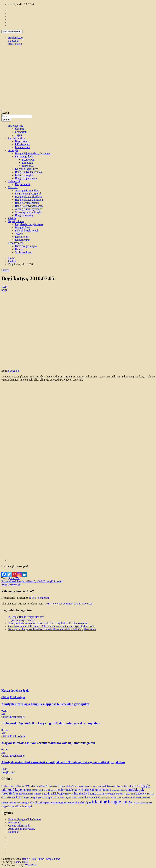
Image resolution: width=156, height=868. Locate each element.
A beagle (13, 150)
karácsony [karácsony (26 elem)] (141, 794)
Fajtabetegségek (24, 157)
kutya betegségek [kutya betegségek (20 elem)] (33, 797)
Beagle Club (8, 772)
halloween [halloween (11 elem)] (69, 794)
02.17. (5, 711)
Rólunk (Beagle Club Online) (24, 819)
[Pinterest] (14, 572)
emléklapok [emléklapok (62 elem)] (136, 790)
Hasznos (13, 187)
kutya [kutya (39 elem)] (20, 797)
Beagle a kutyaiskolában (28, 197)
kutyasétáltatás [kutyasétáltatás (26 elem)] (93, 797)
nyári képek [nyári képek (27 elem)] (85, 803)
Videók (19, 234)
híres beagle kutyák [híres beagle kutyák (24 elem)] (113, 794)
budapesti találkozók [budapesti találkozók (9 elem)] (119, 790)
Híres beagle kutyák (26, 246)
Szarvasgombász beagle (28, 212)
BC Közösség (16, 126)
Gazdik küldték (17, 138)
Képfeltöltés (22, 141)
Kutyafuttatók (23, 184)
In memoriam (23, 147)
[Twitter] (9, 572)
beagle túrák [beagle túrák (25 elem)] (31, 790)
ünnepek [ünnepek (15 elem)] (28, 806)
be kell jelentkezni (39, 598)
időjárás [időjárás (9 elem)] (127, 794)
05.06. (5, 750)
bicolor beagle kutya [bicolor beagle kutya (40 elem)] (68, 790)
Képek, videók (16, 221)
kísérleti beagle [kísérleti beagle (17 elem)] (9, 803)
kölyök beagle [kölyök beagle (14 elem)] (23, 803)
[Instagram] (19, 572)
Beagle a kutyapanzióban (29, 206)
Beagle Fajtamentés (26, 178)
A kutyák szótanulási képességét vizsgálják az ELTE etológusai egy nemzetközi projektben (63, 762)
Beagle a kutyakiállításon (29, 200)
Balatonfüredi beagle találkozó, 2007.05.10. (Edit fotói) (32, 581)
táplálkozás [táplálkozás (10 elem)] (138, 803)
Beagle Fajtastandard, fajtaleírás (33, 153)
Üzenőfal (20, 129)
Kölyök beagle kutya (27, 169)
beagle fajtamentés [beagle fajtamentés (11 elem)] (109, 786)
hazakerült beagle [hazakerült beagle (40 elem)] (85, 793)
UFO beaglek (22, 144)
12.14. (5, 287)
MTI (4, 714)
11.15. (5, 769)
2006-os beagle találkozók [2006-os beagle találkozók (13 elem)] (13, 786)
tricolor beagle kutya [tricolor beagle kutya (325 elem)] (113, 802)
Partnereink (15, 823)
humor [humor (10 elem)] (99, 794)
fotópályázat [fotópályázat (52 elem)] (10, 793)
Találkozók (14, 181)
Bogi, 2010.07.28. (11, 585)
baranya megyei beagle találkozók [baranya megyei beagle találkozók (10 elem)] (88, 786)
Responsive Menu (12, 32)
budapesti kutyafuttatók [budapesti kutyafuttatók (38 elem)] (97, 790)
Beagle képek (23, 227)
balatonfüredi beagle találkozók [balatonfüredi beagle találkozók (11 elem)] (61, 786)
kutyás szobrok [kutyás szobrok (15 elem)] (129, 797)
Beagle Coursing (24, 215)
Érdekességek (16, 243)
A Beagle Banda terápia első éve (26, 617)
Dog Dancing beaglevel (28, 194)
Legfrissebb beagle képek (29, 224)
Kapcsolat (14, 41)
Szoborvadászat (24, 252)
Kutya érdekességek (15, 691)
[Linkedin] (25, 572)
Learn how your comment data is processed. (69, 604)
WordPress (31, 865)
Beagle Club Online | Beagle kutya (41, 859)
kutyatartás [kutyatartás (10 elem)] (106, 797)
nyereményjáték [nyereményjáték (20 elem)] (58, 803)
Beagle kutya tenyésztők (28, 172)
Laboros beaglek (24, 175)
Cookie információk (19, 826)
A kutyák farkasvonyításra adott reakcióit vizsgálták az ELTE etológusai (48, 623)
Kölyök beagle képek (27, 231)
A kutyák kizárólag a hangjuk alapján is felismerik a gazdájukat (45, 704)
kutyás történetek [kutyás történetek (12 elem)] (143, 797)
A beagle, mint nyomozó (29, 209)
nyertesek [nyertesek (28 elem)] (72, 802)
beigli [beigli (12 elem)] (40, 790)
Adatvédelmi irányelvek (21, 829)
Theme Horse (21, 862)
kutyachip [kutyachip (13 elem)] (46, 797)
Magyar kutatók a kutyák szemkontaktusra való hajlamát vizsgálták (48, 743)
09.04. (5, 730)
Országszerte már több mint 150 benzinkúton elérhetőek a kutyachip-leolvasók (51, 626)
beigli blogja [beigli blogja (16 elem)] (49, 790)
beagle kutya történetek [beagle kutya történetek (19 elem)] (129, 786)
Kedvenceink (22, 240)
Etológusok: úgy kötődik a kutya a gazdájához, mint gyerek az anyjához (51, 723)
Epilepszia (28, 163)
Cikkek (12, 218)
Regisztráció (15, 44)
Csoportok (21, 132)
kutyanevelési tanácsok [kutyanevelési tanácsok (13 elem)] (74, 797)
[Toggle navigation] (3, 111)
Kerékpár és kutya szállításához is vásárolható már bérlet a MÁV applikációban (52, 629)
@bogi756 (13, 371)
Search (5, 113)
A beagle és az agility (27, 190)
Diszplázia (28, 166)
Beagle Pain (29, 160)
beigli (4, 290)
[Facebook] (4, 572)
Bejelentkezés (16, 38)
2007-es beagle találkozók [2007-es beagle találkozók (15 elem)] (36, 786)
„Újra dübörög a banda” (21, 620)
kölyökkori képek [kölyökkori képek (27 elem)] (39, 803)
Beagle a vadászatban (27, 203)
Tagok (19, 135)
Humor (19, 249)
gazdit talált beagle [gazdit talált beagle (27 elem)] (54, 794)
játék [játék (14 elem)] (133, 794)
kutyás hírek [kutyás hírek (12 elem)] (116, 797)
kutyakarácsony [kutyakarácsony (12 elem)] (57, 797)
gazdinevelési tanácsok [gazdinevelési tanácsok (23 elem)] (31, 794)
